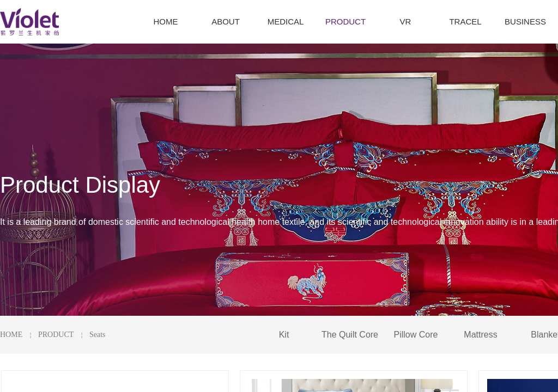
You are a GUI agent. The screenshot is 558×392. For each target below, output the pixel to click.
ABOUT (226, 22)
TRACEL (465, 22)
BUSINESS (525, 22)
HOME (11, 335)
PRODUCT (56, 335)
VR (406, 22)
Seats (98, 335)
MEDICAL (286, 22)
